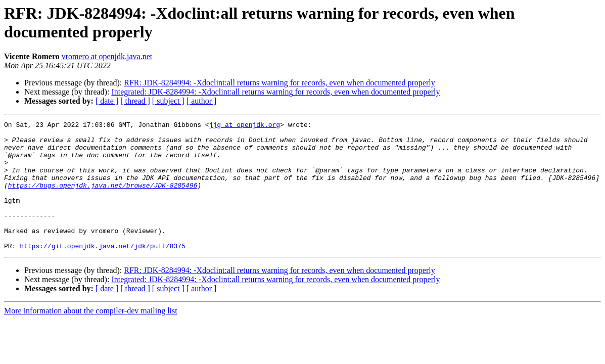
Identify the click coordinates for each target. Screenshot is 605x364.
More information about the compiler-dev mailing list (91, 336)
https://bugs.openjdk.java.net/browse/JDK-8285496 (103, 199)
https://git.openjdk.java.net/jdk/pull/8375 (103, 271)
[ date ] (107, 101)
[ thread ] (135, 101)
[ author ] (202, 101)
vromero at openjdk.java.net (107, 56)
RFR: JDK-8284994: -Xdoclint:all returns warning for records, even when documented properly (279, 83)
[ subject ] (168, 101)
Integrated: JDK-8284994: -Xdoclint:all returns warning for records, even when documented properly (275, 92)
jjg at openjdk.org (245, 126)
